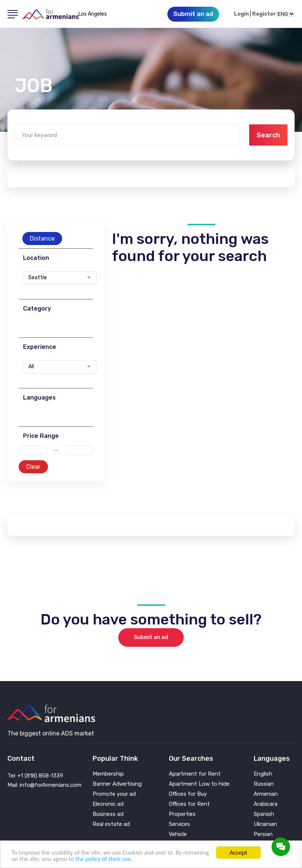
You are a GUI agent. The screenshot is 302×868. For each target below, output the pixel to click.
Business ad (108, 814)
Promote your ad (114, 794)
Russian (264, 784)
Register (264, 14)
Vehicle (178, 834)
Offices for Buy (188, 794)
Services (179, 824)
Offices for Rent (189, 804)
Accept (238, 853)
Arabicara (266, 804)
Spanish (264, 814)
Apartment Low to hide (199, 784)
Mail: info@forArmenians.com (44, 785)
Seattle (38, 278)
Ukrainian (265, 824)
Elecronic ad (108, 804)
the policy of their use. (104, 859)
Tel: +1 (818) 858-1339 (35, 776)
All (31, 367)
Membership (108, 774)
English (263, 774)
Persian (263, 834)
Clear (33, 467)
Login (241, 14)
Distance (42, 239)
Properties (182, 814)
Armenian (266, 794)
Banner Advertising (117, 784)
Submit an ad (151, 637)
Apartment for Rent (195, 774)
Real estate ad (111, 824)
